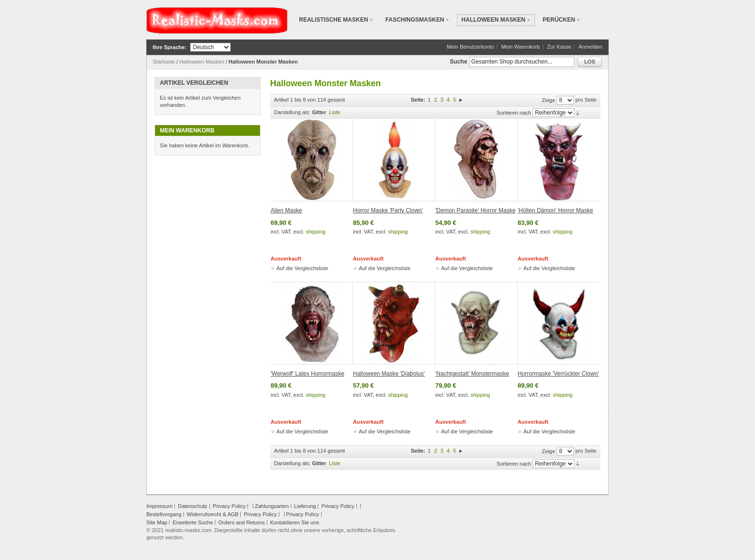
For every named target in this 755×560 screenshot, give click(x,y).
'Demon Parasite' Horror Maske (475, 210)
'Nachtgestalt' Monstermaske (472, 374)
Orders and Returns (241, 522)
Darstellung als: (292, 112)
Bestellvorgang (164, 514)
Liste (334, 112)
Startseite (164, 62)
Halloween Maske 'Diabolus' (389, 374)
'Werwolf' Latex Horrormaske (307, 374)
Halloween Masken (202, 62)
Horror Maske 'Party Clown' (388, 210)
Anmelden (590, 47)
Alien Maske (286, 210)
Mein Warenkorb (521, 47)
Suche (458, 62)
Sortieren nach (514, 113)
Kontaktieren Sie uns (295, 522)
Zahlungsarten (272, 506)
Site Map (157, 522)
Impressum (159, 506)
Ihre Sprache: (169, 47)
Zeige (548, 100)
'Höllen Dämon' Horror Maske (555, 210)
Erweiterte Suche (193, 522)
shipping (316, 232)
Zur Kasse (559, 47)
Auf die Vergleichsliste (302, 268)
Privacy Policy (229, 506)
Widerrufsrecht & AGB (213, 514)
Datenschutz (192, 506)
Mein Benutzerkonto (470, 47)
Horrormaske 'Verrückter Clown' (558, 374)
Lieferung (305, 506)
